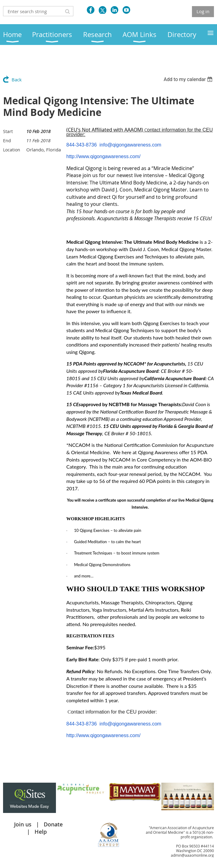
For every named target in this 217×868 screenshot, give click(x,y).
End (7, 141)
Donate (53, 824)
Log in (203, 11)
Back (17, 80)
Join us (23, 824)
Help (41, 832)
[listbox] (189, 79)
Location (12, 150)
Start (8, 131)
